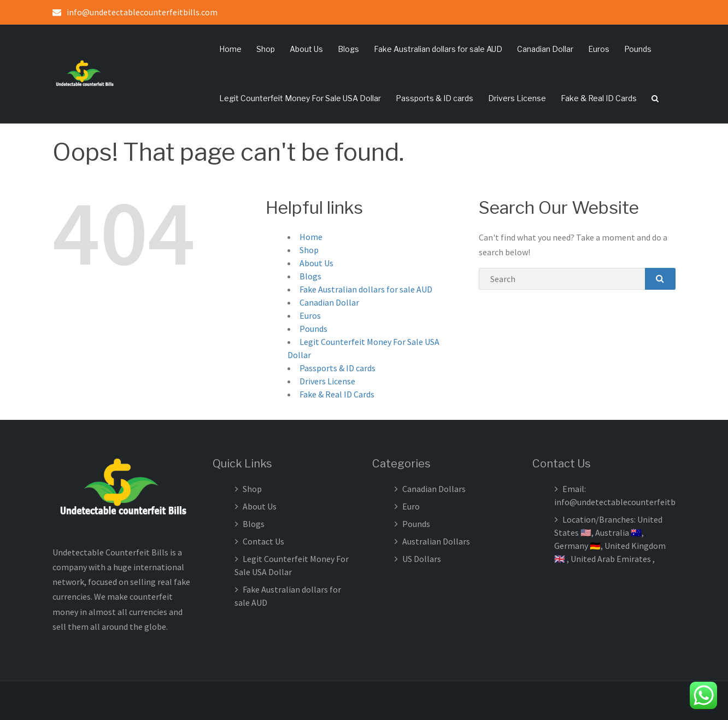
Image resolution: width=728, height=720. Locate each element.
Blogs (348, 49)
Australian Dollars (436, 541)
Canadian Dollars (434, 489)
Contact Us (263, 541)
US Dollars (422, 559)
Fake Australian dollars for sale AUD (438, 49)
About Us (306, 49)
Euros (599, 49)
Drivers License (517, 98)
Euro (411, 506)
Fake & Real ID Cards (599, 98)
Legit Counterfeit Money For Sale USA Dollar (300, 98)
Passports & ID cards (435, 98)
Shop (266, 49)
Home (230, 49)
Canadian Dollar (545, 49)
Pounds (638, 49)
